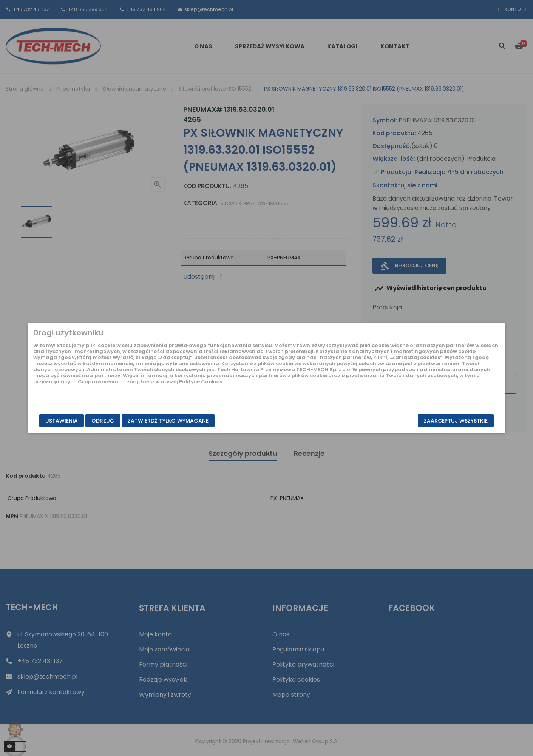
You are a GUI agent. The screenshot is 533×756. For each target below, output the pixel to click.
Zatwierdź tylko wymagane (223, 421)
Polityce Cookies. (205, 394)
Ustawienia (116, 421)
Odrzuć (158, 421)
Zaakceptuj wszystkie (401, 421)
